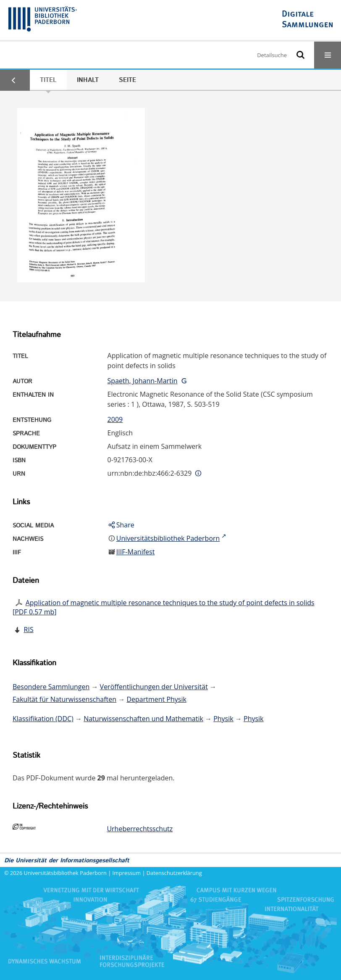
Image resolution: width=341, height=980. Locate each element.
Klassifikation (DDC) (43, 719)
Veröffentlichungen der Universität (154, 687)
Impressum (127, 873)
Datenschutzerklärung (174, 873)
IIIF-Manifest (136, 552)
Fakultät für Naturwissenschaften (64, 699)
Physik (223, 719)
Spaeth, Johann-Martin (143, 381)
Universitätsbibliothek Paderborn (65, 873)
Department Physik (156, 699)
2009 (115, 419)
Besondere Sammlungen (51, 687)
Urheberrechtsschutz (140, 829)
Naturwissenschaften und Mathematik (143, 719)
